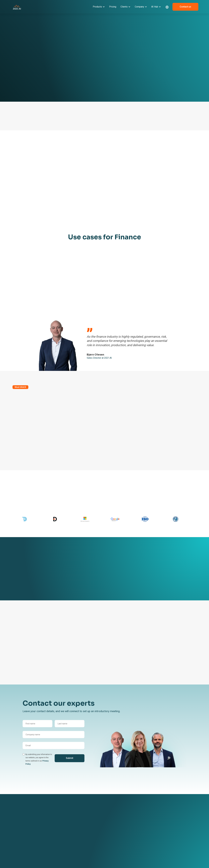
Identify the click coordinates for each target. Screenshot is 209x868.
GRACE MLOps (41, 836)
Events (134, 823)
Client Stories (75, 823)
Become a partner (110, 827)
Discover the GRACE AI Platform (27, 449)
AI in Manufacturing (77, 850)
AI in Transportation (77, 859)
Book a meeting (61, 77)
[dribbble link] (168, 846)
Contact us (185, 7)
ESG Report (107, 850)
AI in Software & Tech (78, 845)
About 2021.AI (109, 823)
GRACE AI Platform (44, 823)
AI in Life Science (76, 854)
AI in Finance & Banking (79, 841)
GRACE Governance (44, 832)
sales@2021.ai (167, 837)
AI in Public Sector (77, 863)
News (134, 827)
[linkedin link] (162, 846)
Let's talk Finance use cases (98, 298)
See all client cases (22, 592)
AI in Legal (73, 837)
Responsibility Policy (111, 854)
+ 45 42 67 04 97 (168, 831)
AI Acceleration (42, 841)
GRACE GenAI (41, 827)
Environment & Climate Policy (113, 860)
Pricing (113, 7)
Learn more (19, 77)
